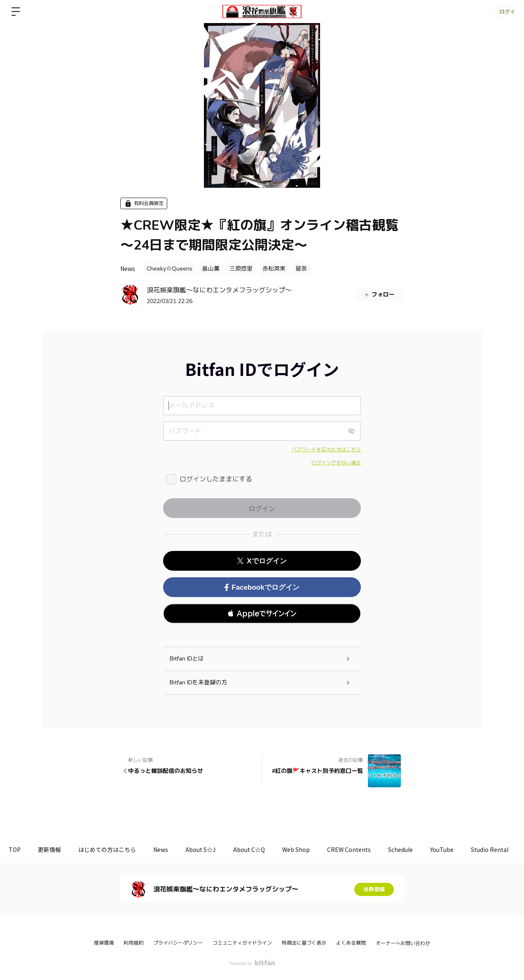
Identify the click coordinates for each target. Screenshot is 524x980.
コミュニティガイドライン (242, 943)
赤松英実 (274, 269)
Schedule (428, 849)
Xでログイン (262, 561)
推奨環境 (104, 943)
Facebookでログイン (262, 587)
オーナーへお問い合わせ (403, 943)
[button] (262, 614)
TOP (16, 849)
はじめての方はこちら (115, 849)
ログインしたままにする (216, 479)
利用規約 (133, 943)
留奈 (301, 269)
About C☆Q (267, 849)
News (128, 268)
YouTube (473, 849)
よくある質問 (351, 943)
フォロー (379, 295)
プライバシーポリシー (178, 943)
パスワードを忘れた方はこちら (326, 450)
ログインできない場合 (336, 463)
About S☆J (215, 849)
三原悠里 (241, 269)
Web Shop (317, 849)
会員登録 (374, 889)
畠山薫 (211, 269)
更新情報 (54, 849)
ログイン (499, 11)
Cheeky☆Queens (170, 269)
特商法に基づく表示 (304, 943)
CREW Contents (373, 849)
